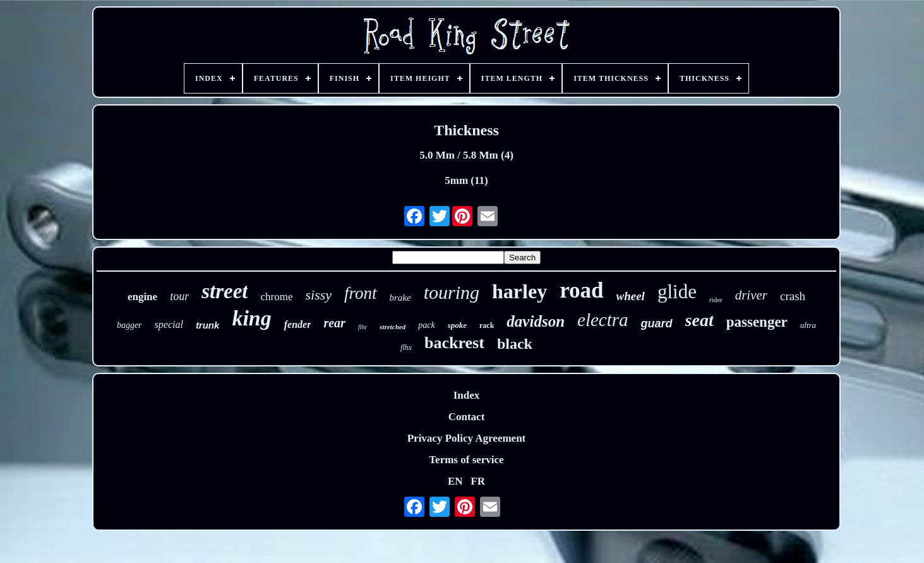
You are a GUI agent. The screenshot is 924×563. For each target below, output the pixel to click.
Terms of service (466, 460)
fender (298, 324)
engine (142, 297)
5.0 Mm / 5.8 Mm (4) (466, 155)
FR (478, 481)
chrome (276, 297)
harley (519, 291)
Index (467, 395)
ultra (808, 325)
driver (751, 295)
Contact (467, 417)
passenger (757, 322)
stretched (393, 327)
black (515, 344)
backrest (454, 343)
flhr (363, 327)
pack (426, 325)
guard (657, 324)
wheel (631, 296)
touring (452, 292)
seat (699, 320)
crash (793, 296)
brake (400, 298)
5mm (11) (466, 180)
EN (455, 481)
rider (716, 300)
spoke (457, 325)
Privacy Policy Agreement (467, 438)
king (251, 318)
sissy (318, 295)
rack (487, 325)
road (581, 290)
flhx (406, 348)
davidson (536, 321)
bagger (129, 325)
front (361, 293)
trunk (208, 325)
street (225, 291)
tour (179, 296)
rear (334, 323)
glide (677, 292)
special (169, 324)
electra (603, 320)
